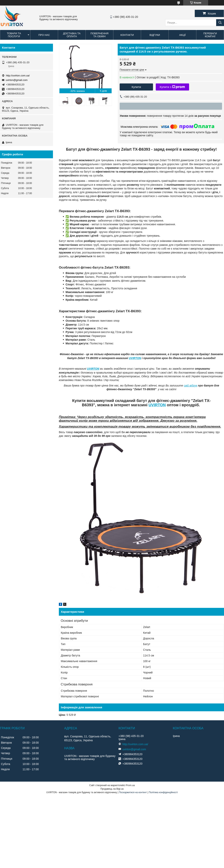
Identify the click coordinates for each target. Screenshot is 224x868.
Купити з (172, 87)
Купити (136, 87)
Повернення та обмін (99, 35)
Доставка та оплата (72, 35)
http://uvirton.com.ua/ (18, 76)
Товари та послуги (14, 35)
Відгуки (155, 35)
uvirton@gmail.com (17, 80)
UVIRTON (135, 358)
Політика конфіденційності (163, 792)
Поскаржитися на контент (133, 792)
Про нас (44, 35)
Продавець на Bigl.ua (112, 789)
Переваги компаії (210, 35)
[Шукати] (220, 23)
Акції (182, 35)
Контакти (127, 35)
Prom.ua (130, 785)
